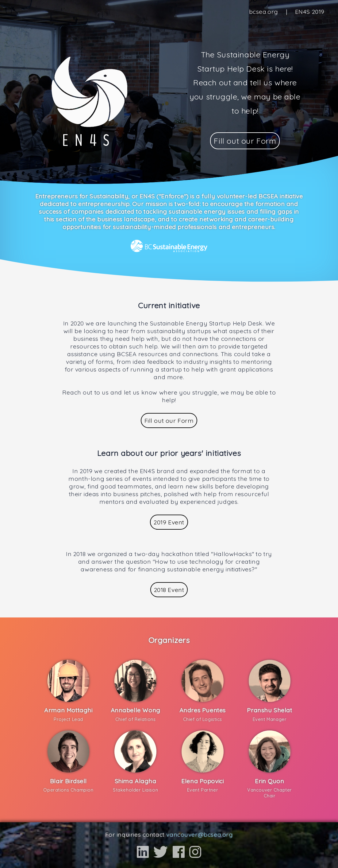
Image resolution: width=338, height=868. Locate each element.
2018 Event (169, 590)
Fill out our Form (245, 141)
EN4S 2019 (310, 12)
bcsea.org (264, 12)
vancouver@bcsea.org (200, 834)
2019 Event (169, 522)
